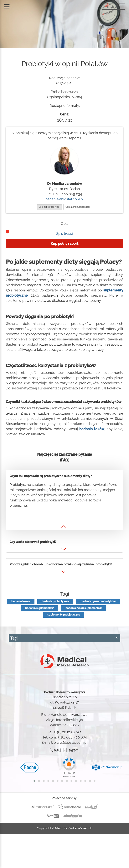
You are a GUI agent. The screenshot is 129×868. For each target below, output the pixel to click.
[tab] (64, 224)
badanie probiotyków (55, 601)
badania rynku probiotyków (98, 601)
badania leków (21, 601)
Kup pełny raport (64, 244)
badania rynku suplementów (84, 608)
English (112, 6)
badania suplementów (39, 608)
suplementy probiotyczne (64, 615)
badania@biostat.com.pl (65, 199)
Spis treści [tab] (64, 234)
